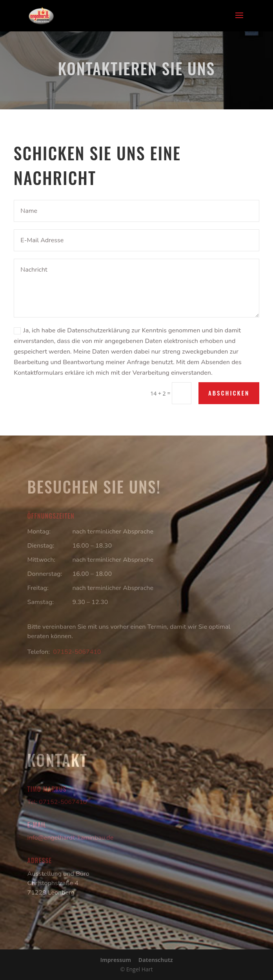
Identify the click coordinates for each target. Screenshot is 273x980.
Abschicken (229, 393)
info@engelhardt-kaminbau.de (71, 838)
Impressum (116, 960)
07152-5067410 (77, 652)
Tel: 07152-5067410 (57, 802)
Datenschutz (156, 960)
